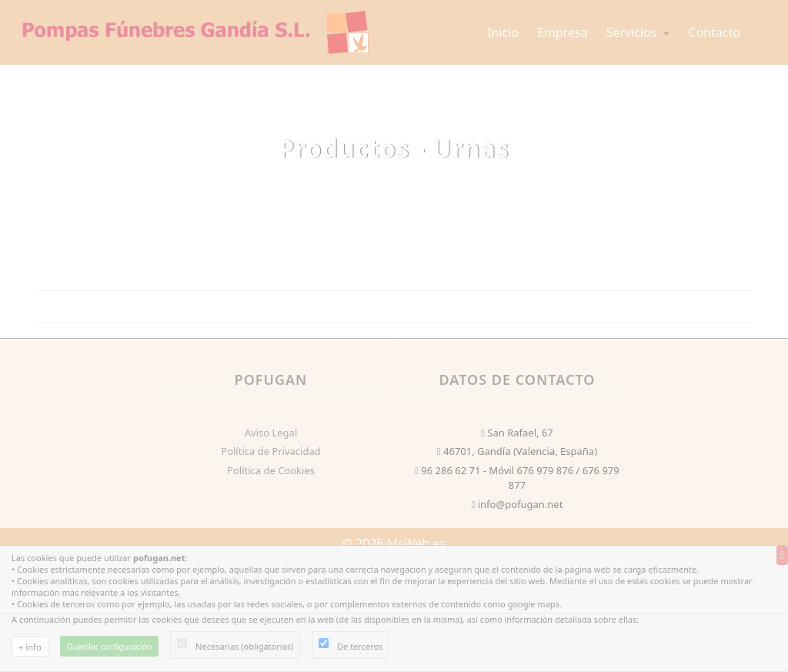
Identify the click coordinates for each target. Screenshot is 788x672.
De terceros (360, 646)
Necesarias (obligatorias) (244, 646)
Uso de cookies (45, 662)
